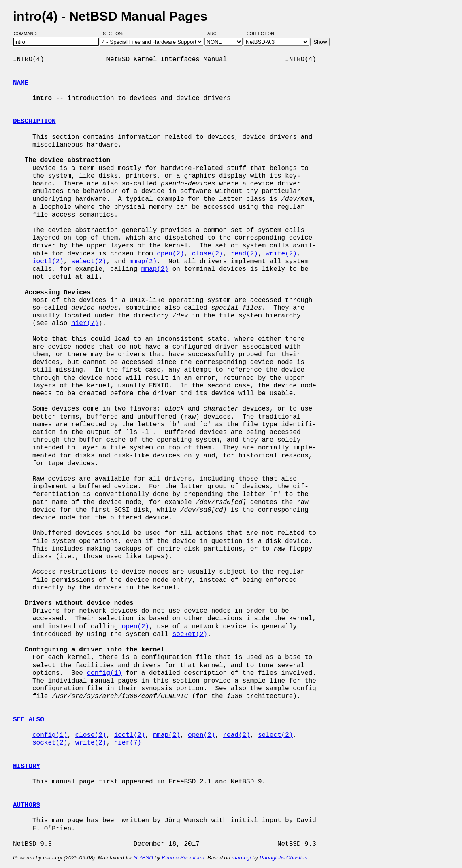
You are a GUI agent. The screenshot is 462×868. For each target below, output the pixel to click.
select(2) (89, 262)
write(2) (281, 254)
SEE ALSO (29, 720)
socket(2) (190, 634)
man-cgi (241, 858)
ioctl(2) (48, 262)
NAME (21, 83)
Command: (28, 34)
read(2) (244, 254)
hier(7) (85, 323)
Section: (115, 34)
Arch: (218, 34)
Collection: (261, 34)
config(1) (104, 673)
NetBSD (143, 858)
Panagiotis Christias (283, 858)
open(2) (170, 254)
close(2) (208, 254)
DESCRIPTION (34, 121)
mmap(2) (143, 262)
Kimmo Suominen (183, 858)
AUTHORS (27, 805)
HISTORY (27, 766)
